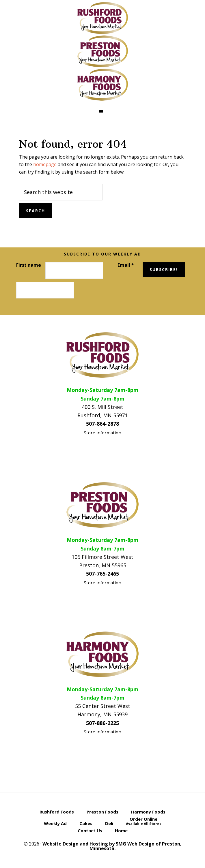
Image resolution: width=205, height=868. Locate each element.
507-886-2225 (102, 723)
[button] (102, 112)
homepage (45, 164)
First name (29, 265)
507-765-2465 (102, 574)
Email (126, 265)
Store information (102, 433)
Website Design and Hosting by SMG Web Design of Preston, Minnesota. (112, 846)
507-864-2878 (102, 424)
